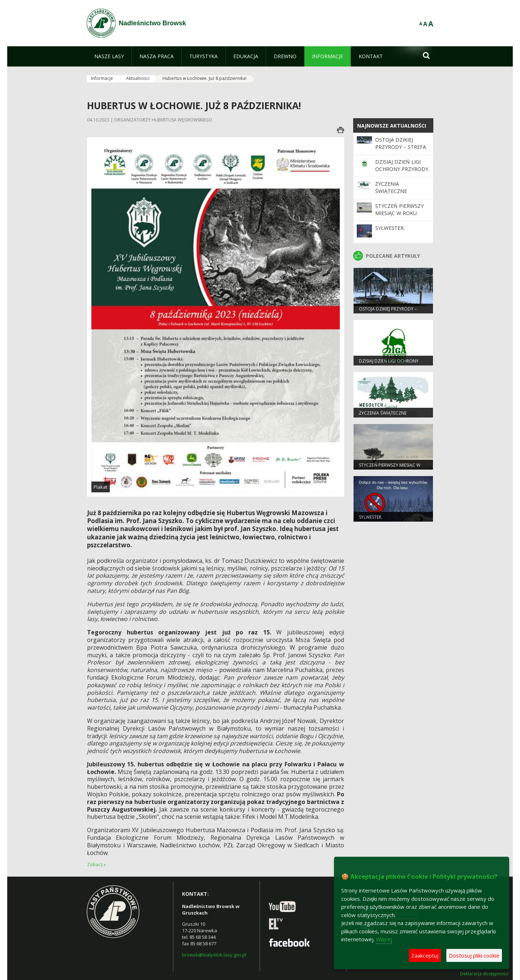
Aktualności (138, 78)
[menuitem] (109, 56)
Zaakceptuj (425, 955)
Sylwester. (390, 228)
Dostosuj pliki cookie (474, 955)
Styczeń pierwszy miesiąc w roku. (399, 209)
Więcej (384, 939)
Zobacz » (96, 865)
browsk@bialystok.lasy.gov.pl (214, 955)
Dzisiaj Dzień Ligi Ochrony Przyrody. (402, 165)
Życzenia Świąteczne (391, 187)
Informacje (102, 78)
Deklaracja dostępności (484, 974)
